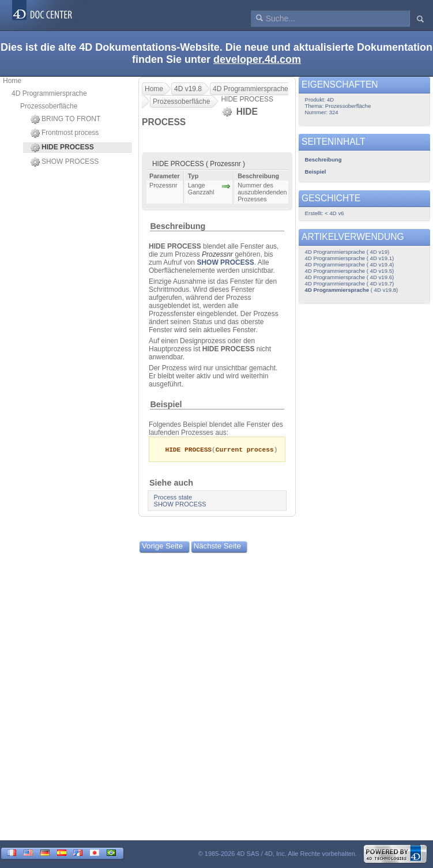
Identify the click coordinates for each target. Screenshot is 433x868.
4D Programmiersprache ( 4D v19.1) (350, 258)
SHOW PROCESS (65, 162)
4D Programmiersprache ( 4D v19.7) (350, 283)
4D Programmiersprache (49, 93)
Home (12, 81)
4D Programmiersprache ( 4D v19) (347, 252)
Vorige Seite (162, 546)
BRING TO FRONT (65, 119)
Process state (173, 498)
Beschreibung (178, 226)
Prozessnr (217, 254)
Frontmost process (65, 133)
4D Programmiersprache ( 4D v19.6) (350, 277)
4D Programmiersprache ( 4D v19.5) (350, 271)
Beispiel (166, 404)
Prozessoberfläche (49, 106)
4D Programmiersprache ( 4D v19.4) (350, 264)
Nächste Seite (217, 546)
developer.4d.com (257, 59)
